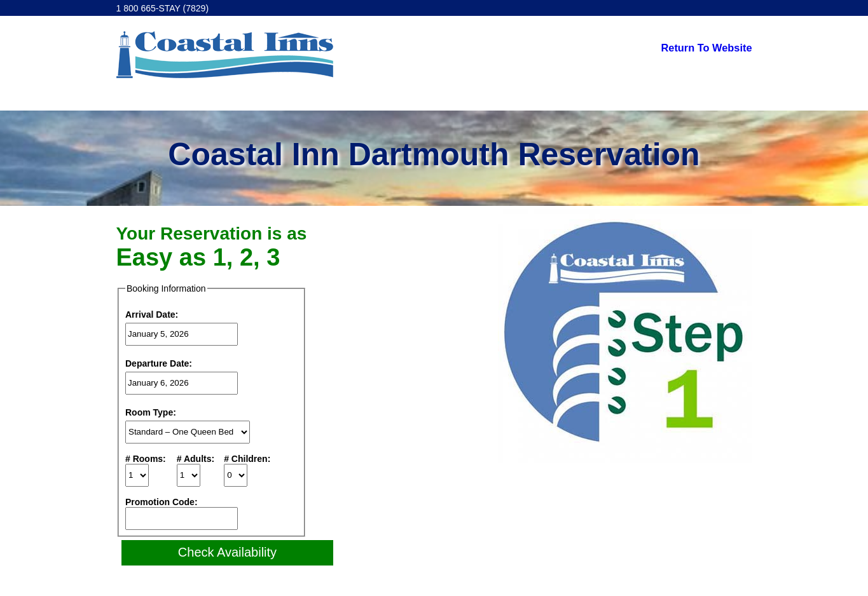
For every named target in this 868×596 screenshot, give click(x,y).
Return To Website (707, 48)
